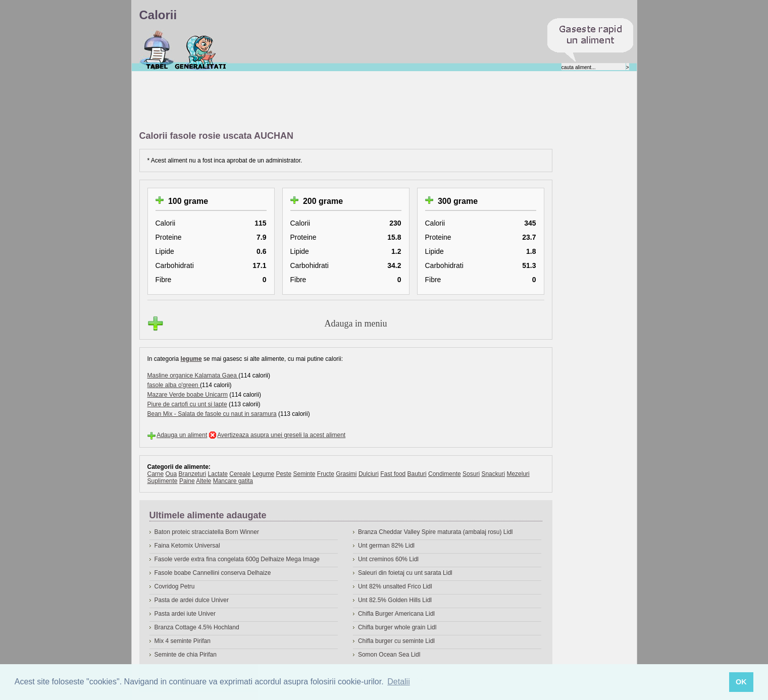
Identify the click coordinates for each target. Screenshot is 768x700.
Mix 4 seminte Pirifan (183, 641)
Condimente (445, 474)
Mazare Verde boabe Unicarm (188, 395)
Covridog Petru (175, 586)
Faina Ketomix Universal (187, 546)
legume (191, 359)
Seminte (304, 474)
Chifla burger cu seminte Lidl (396, 641)
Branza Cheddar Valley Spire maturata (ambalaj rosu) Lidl (436, 532)
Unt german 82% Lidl (386, 546)
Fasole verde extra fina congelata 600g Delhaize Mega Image (237, 559)
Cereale (240, 474)
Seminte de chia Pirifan (186, 655)
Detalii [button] (398, 682)
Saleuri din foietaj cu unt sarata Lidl (405, 573)
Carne (156, 474)
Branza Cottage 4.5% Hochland (197, 627)
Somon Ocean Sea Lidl (389, 655)
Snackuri (493, 474)
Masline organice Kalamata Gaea (193, 375)
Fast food (393, 474)
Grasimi (346, 474)
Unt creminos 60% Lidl (388, 559)
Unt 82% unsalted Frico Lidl (395, 586)
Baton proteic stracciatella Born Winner (207, 532)
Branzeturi (193, 474)
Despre (201, 50)
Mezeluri (518, 474)
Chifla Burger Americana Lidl (396, 614)
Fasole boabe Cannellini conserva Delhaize (213, 573)
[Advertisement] (323, 101)
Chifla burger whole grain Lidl (397, 627)
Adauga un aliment (182, 435)
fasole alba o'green (174, 385)
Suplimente (163, 481)
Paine (187, 481)
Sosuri (471, 474)
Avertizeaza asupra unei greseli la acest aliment (281, 435)
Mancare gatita (233, 481)
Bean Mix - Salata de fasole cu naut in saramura (212, 414)
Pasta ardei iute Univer (185, 614)
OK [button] (741, 682)
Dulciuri (369, 474)
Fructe (326, 474)
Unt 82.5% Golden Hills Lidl (395, 600)
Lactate (218, 474)
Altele (203, 481)
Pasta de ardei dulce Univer (192, 600)
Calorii (157, 50)
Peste (284, 474)
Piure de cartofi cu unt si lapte (187, 404)
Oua (171, 474)
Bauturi (417, 474)
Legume (263, 474)
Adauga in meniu (356, 324)
